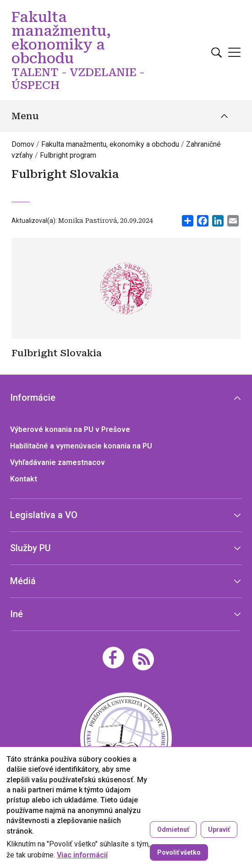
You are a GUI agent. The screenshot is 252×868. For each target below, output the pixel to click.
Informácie (33, 398)
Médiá (23, 581)
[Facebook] (113, 658)
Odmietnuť (173, 829)
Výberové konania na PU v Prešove (70, 429)
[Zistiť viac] (126, 355)
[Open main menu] (234, 52)
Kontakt (24, 479)
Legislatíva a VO (44, 515)
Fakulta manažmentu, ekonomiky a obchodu (110, 144)
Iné (16, 614)
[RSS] (143, 659)
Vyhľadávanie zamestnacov (58, 462)
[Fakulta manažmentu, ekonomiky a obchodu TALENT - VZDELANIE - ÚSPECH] (126, 738)
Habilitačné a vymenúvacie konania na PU (81, 446)
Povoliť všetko (179, 852)
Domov (23, 144)
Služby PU (30, 548)
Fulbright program (68, 155)
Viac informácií (82, 855)
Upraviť (219, 829)
